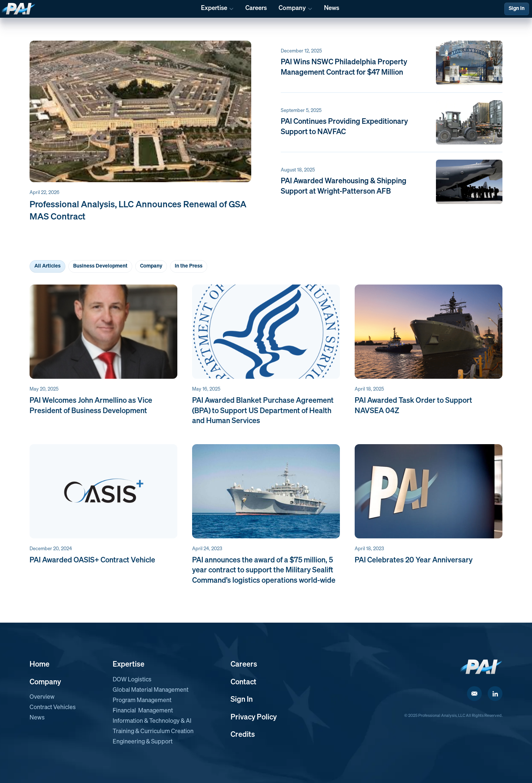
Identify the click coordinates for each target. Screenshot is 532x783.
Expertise (129, 664)
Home (40, 664)
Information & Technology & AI (152, 721)
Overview (42, 697)
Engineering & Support (143, 742)
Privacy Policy (254, 717)
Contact (243, 682)
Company (45, 682)
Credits (243, 735)
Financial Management (143, 711)
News (37, 718)
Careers (244, 664)
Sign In (517, 8)
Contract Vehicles (53, 708)
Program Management (142, 701)
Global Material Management (151, 690)
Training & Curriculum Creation (153, 732)
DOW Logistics (132, 680)
